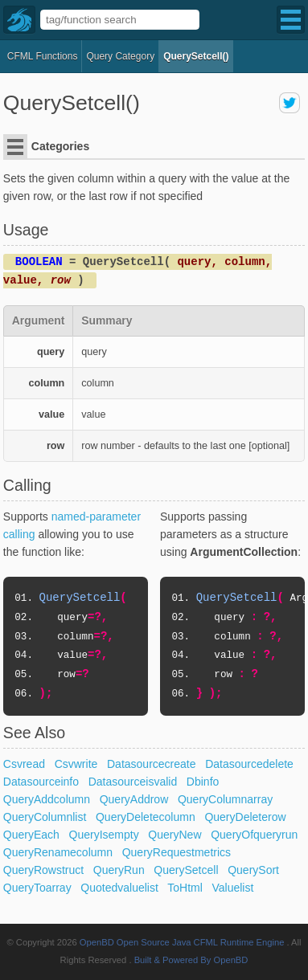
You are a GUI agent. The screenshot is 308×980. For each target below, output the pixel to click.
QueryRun (119, 870)
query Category (120, 56)
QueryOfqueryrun (254, 835)
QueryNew (175, 835)
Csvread (24, 764)
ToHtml (185, 888)
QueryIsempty (104, 835)
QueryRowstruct (43, 870)
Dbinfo (203, 782)
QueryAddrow (134, 799)
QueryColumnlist (45, 817)
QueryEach (31, 835)
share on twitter (290, 103)
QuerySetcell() (196, 56)
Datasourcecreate (152, 764)
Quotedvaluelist (119, 888)
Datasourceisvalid (133, 782)
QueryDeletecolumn (146, 817)
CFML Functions (43, 56)
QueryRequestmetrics (177, 852)
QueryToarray (37, 888)
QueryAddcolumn (47, 799)
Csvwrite (76, 764)
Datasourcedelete (249, 764)
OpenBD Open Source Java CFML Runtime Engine (182, 942)
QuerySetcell (186, 870)
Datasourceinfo (41, 782)
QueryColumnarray (225, 799)
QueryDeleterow (245, 817)
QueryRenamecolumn (58, 852)
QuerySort (253, 870)
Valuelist (232, 888)
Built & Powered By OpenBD (191, 960)
